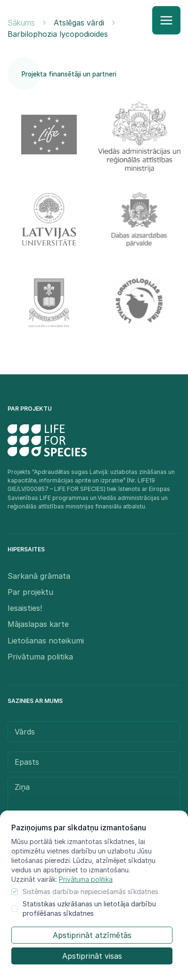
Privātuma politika (86, 879)
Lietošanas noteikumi (46, 641)
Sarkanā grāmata (39, 576)
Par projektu (30, 592)
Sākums (21, 23)
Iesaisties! (25, 608)
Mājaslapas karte (38, 624)
